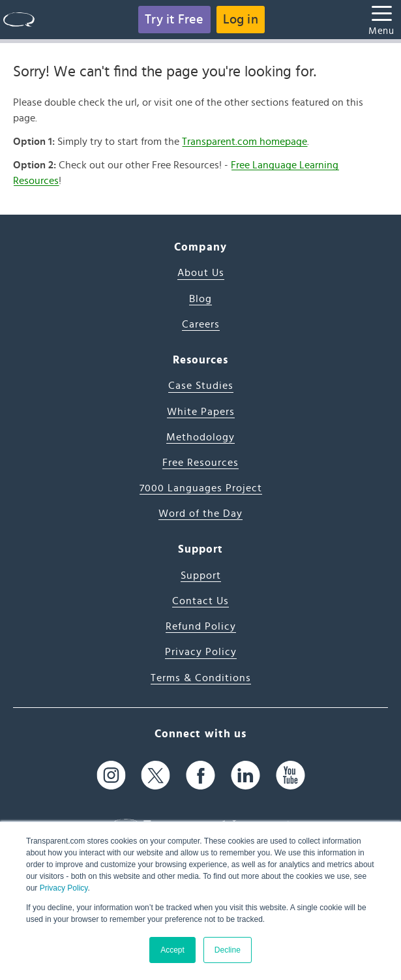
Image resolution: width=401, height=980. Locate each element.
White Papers (201, 412)
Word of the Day (200, 513)
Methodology (200, 437)
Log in (241, 20)
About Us (201, 273)
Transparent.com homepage (245, 142)
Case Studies (201, 386)
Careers (201, 324)
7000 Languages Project (201, 488)
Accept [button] (172, 950)
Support (201, 575)
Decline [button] (228, 950)
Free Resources (200, 463)
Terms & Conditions (201, 678)
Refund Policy (201, 626)
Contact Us (200, 601)
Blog (200, 299)
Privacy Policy (64, 888)
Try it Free (174, 20)
